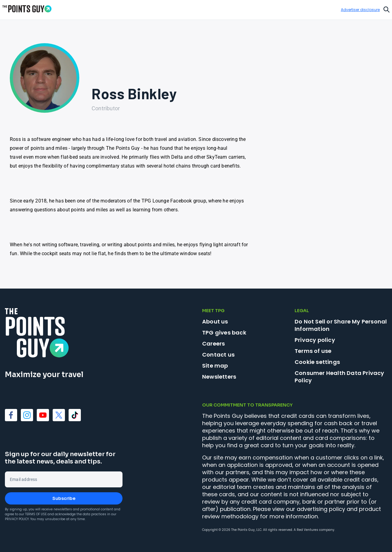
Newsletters (219, 377)
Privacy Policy (17, 519)
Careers (213, 344)
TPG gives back (224, 333)
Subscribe (64, 498)
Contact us (218, 355)
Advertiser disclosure (360, 10)
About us (215, 321)
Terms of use (313, 351)
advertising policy (321, 509)
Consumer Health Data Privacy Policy (339, 377)
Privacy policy (315, 340)
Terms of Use (36, 514)
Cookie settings (317, 362)
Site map (215, 366)
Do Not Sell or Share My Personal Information (341, 325)
